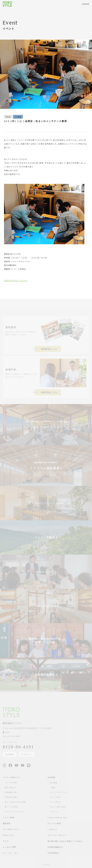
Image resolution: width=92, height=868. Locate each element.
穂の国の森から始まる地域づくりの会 (65, 841)
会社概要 (53, 783)
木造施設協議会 (55, 847)
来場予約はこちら (49, 392)
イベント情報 (8, 818)
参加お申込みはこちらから (16, 281)
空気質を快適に (11, 797)
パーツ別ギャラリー (11, 829)
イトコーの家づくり (11, 777)
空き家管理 (53, 853)
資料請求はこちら (49, 349)
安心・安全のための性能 (15, 802)
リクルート (27, 754)
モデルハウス (8, 835)
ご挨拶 (52, 787)
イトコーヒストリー (58, 792)
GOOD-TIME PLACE (57, 818)
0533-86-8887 (12, 736)
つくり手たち (55, 802)
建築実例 (6, 823)
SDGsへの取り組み (58, 807)
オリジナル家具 (54, 823)
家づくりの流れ (11, 807)
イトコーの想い (11, 783)
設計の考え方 (10, 787)
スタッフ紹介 (55, 797)
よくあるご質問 (9, 847)
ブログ (6, 841)
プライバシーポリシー (57, 835)
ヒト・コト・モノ (10, 853)
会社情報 (10, 754)
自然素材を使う (11, 792)
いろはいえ (52, 829)
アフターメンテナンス (14, 812)
